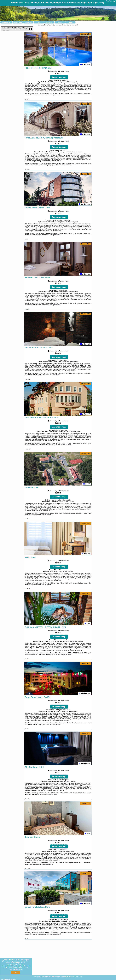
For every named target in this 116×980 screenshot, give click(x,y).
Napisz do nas (79, 977)
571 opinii (72, 432)
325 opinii (70, 362)
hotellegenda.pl (111, 1)
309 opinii (69, 712)
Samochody (49, 22)
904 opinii (64, 572)
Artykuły (70, 22)
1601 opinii (67, 782)
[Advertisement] (58, 959)
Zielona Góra (86, 34)
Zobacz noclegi (59, 78)
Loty (39, 22)
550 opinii (69, 292)
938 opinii (69, 82)
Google (5, 961)
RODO (20, 969)
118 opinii (66, 852)
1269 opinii (69, 222)
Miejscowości (28, 22)
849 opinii (69, 922)
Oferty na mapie (18, 22)
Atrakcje (60, 22)
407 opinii (65, 502)
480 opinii (74, 642)
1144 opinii (73, 152)
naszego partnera (55, 95)
